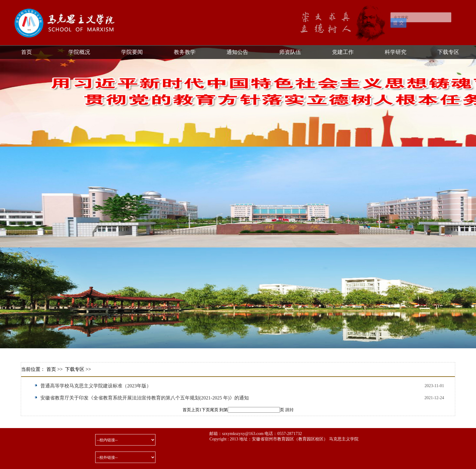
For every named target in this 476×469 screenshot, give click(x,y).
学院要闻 (132, 52)
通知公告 (237, 52)
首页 (27, 52)
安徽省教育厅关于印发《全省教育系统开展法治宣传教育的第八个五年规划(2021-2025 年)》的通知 (145, 398)
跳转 (290, 410)
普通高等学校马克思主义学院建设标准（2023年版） (96, 386)
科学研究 (396, 52)
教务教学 (185, 52)
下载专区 (448, 52)
